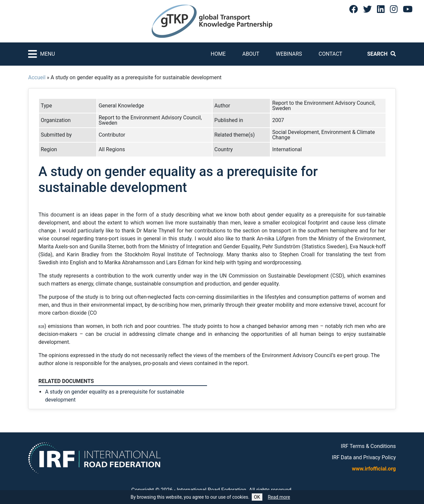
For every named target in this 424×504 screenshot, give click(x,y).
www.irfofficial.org (374, 469)
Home (218, 54)
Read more (279, 497)
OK (257, 497)
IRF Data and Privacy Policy (364, 457)
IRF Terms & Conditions (368, 446)
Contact (331, 54)
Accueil (37, 77)
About (251, 54)
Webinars (289, 54)
